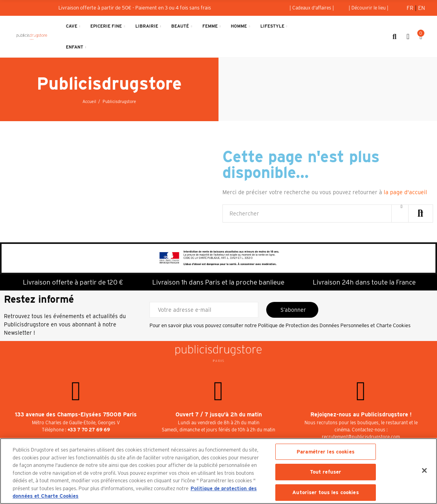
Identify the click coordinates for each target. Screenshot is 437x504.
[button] (312, 8)
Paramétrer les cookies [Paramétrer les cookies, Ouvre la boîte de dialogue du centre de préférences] (326, 452)
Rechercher (420, 214)
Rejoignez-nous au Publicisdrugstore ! (361, 414)
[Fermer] (424, 470)
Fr (411, 8)
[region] (218, 471)
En (422, 8)
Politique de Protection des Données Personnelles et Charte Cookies (334, 325)
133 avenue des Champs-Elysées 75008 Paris (76, 414)
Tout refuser (326, 472)
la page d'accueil (405, 192)
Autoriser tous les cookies (325, 492)
